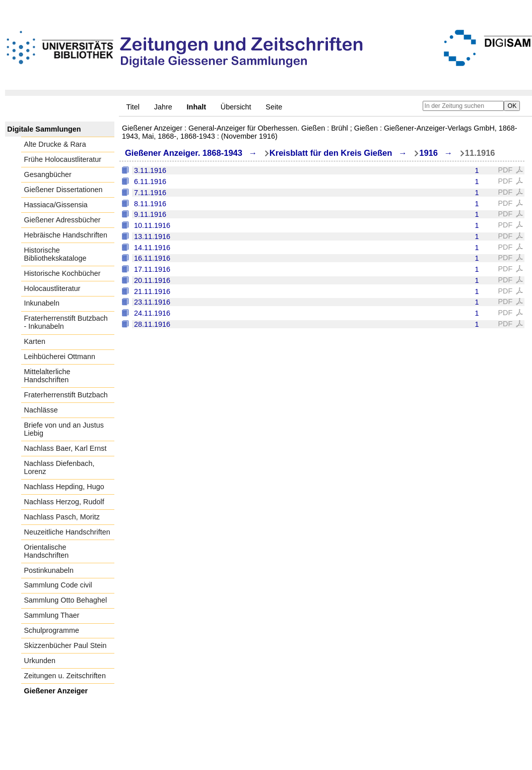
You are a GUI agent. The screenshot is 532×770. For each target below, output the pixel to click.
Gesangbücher (48, 174)
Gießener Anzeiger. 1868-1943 (184, 153)
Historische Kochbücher (62, 273)
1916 (428, 153)
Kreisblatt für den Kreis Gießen (331, 153)
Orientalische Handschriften (47, 551)
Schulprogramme (52, 630)
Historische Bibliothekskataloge (55, 254)
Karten (35, 341)
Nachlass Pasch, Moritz (62, 517)
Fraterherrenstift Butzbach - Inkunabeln (66, 322)
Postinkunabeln (49, 570)
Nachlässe (41, 410)
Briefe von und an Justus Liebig (64, 429)
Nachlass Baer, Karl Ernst (65, 448)
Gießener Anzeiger (56, 691)
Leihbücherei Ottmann (60, 357)
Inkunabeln (42, 303)
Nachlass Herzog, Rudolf (64, 502)
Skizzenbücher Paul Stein (65, 645)
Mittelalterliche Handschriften (47, 376)
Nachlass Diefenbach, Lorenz (59, 467)
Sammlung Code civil (58, 585)
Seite (274, 107)
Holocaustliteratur (52, 288)
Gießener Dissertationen (63, 190)
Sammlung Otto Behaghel (66, 600)
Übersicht (236, 107)
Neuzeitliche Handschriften (67, 532)
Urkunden (40, 661)
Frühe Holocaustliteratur (63, 159)
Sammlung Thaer (52, 615)
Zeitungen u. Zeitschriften (65, 676)
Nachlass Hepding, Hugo (64, 487)
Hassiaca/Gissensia (56, 205)
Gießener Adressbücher (62, 220)
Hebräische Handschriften (66, 235)
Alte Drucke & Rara (55, 144)
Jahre (163, 107)
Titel (133, 107)
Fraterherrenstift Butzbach (66, 395)
